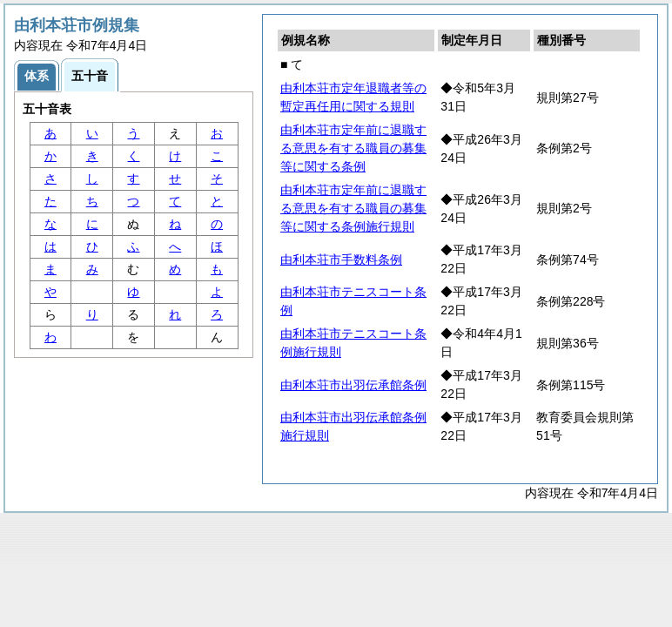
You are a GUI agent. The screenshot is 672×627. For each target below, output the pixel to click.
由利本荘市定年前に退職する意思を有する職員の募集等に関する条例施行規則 (353, 208)
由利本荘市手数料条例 (341, 260)
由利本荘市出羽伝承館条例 (353, 385)
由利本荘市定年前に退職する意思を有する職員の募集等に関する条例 (353, 148)
